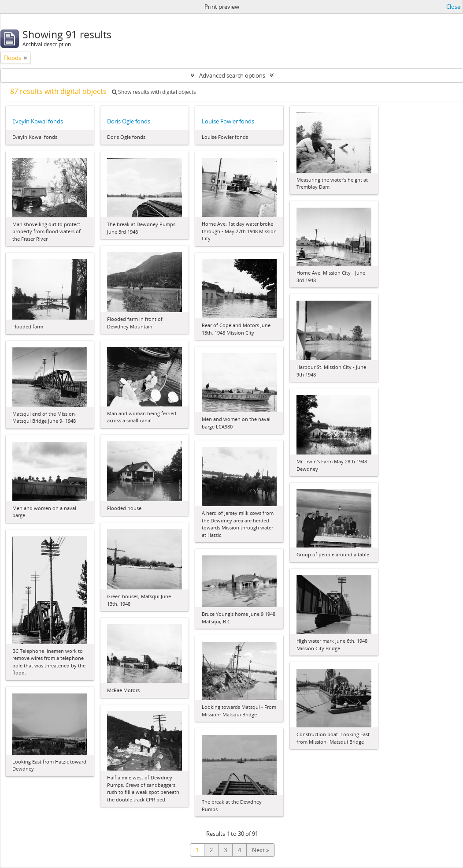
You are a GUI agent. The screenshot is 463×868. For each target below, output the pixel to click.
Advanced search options (232, 75)
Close (453, 7)
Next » (260, 850)
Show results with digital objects (154, 92)
